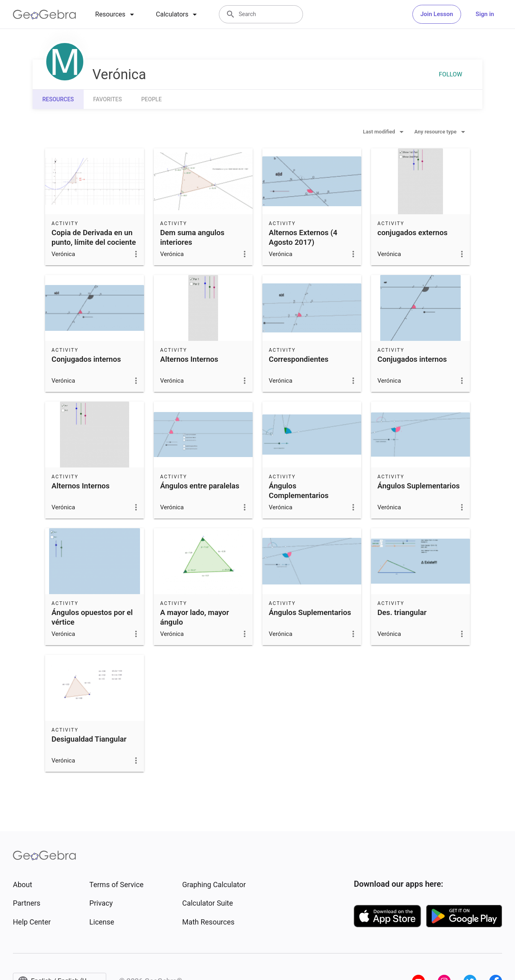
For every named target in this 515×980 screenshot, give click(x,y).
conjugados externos (412, 233)
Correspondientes (299, 359)
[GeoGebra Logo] (44, 14)
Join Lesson (437, 14)
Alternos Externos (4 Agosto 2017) (303, 238)
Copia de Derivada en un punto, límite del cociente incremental (94, 242)
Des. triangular (402, 613)
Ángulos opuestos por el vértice (92, 617)
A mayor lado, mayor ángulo (195, 617)
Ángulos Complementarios (299, 491)
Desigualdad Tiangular (89, 739)
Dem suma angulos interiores (192, 238)
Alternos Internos (189, 359)
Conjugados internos (86, 359)
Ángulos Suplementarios (418, 486)
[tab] (116, 14)
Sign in (485, 14)
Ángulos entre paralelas (200, 486)
